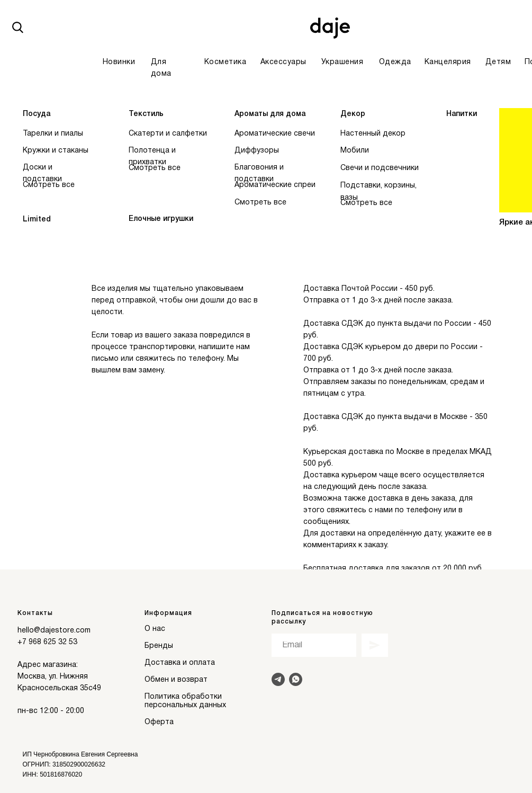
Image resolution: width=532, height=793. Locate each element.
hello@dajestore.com (54, 631)
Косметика (226, 62)
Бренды (159, 646)
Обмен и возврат (176, 680)
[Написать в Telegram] (278, 679)
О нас (155, 629)
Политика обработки (183, 697)
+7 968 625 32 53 (47, 642)
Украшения (342, 62)
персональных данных (185, 705)
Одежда (395, 62)
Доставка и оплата (180, 663)
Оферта (159, 722)
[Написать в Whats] (296, 679)
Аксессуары (283, 62)
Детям (498, 62)
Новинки (119, 62)
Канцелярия (448, 62)
